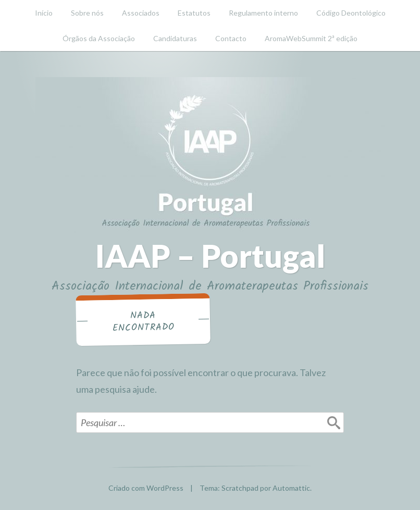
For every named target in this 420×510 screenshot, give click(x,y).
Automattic (291, 488)
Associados (141, 13)
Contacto (231, 38)
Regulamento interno (263, 13)
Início (44, 13)
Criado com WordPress (146, 488)
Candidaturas (175, 38)
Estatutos (194, 13)
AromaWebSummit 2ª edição (311, 38)
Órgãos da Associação (99, 38)
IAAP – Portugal (210, 256)
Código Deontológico (351, 13)
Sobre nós (87, 13)
